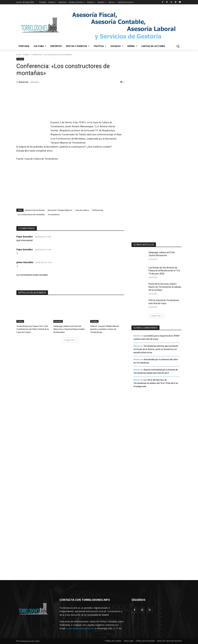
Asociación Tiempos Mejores (60, 210)
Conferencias (98, 210)
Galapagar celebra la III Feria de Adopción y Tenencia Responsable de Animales (69, 329)
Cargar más (70, 339)
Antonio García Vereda (35, 210)
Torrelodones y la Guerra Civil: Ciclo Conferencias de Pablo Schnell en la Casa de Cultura (32, 329)
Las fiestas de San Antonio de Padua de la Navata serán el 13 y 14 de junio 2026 (164, 271)
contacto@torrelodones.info (80, 628)
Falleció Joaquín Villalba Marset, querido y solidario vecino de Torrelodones (105, 329)
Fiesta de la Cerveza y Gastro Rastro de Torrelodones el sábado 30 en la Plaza (165, 287)
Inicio (19, 55)
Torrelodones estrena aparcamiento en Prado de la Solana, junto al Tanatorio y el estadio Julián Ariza (156, 349)
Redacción (24, 82)
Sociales (94, 321)
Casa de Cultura (82, 210)
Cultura (26, 55)
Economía (58, 321)
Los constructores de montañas (31, 214)
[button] (178, 46)
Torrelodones (54, 214)
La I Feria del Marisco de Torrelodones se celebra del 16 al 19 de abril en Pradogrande (156, 383)
